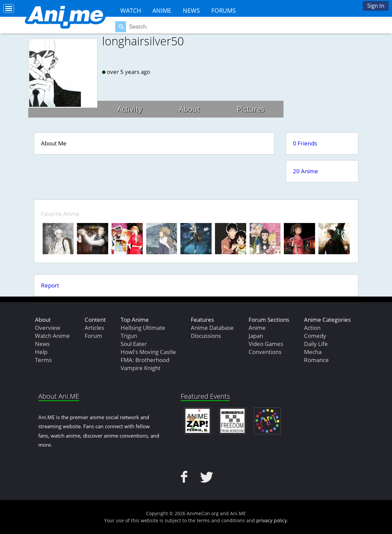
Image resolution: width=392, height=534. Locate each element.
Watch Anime (52, 336)
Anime (162, 10)
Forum (93, 336)
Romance (316, 360)
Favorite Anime (60, 214)
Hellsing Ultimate (143, 328)
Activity (130, 109)
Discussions (206, 336)
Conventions (265, 352)
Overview (48, 328)
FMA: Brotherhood (145, 360)
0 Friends (305, 143)
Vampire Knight (141, 368)
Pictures (251, 109)
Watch (131, 10)
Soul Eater (134, 344)
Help (41, 352)
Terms (43, 360)
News (191, 10)
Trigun (129, 336)
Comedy (315, 336)
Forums (224, 10)
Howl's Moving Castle (148, 352)
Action (312, 328)
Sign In (376, 6)
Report (50, 285)
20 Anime (306, 171)
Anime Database (212, 328)
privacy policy (272, 520)
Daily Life (316, 344)
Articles (94, 328)
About (189, 109)
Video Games (266, 344)
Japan (256, 336)
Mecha (313, 352)
